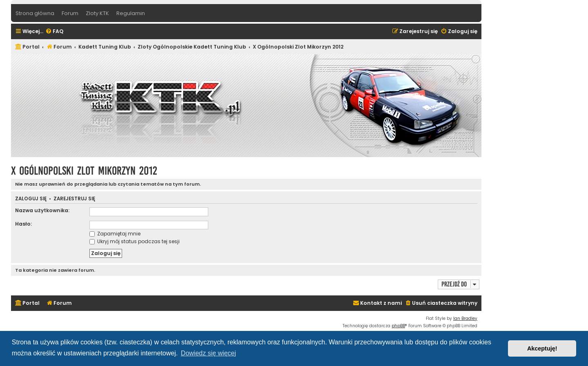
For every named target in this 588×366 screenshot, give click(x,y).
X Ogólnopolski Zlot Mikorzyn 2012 (84, 171)
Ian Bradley (465, 318)
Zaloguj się (31, 199)
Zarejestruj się (74, 199)
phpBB (398, 326)
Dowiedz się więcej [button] (208, 353)
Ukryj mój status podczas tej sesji (135, 241)
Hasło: (23, 224)
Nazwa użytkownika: (42, 210)
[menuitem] (54, 32)
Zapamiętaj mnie (115, 234)
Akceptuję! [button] (542, 348)
